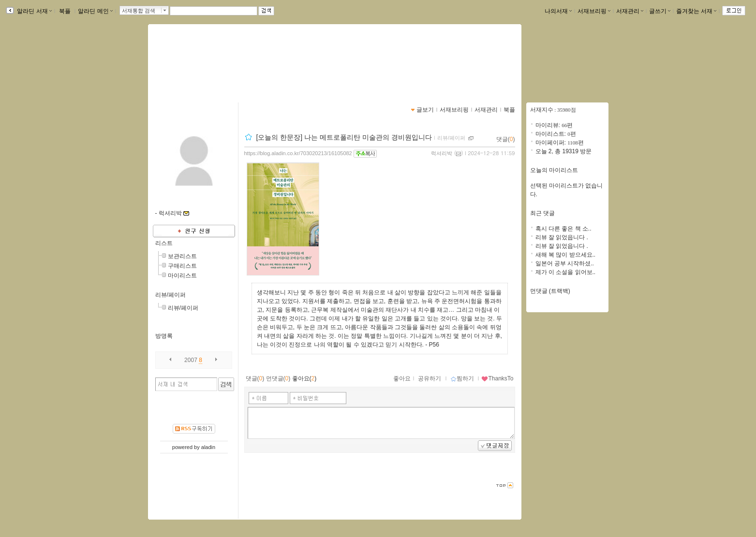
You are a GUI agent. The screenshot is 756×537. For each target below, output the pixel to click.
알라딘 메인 (95, 11)
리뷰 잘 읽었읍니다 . (562, 237)
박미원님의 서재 (194, 60)
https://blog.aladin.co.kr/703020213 (211, 71)
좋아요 (402, 378)
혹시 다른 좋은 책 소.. (563, 229)
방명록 (164, 336)
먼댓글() (278, 378)
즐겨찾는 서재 (696, 11)
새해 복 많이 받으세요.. (566, 255)
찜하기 (462, 378)
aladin (208, 447)
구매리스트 (182, 266)
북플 (65, 11)
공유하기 (430, 378)
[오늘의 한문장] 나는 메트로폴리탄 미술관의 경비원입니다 (344, 137)
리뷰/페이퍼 (170, 295)
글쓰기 (660, 11)
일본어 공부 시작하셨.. (565, 263)
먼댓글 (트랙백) (550, 291)
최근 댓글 (542, 213)
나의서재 (558, 11)
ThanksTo (497, 378)
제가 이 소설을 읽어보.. (566, 272)
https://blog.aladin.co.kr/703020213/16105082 (298, 153)
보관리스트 (182, 256)
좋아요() (304, 378)
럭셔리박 (442, 153)
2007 (191, 360)
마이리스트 (182, 276)
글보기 (425, 110)
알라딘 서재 (34, 11)
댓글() (506, 139)
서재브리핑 (594, 11)
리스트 (164, 243)
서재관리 (630, 11)
